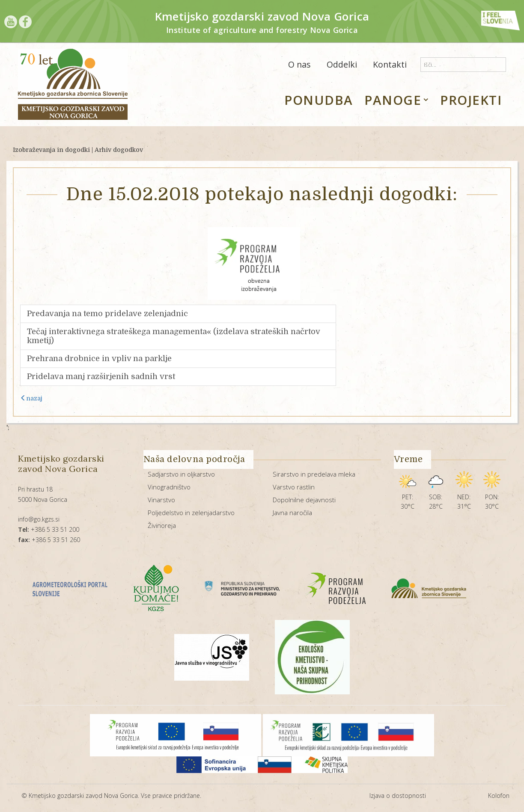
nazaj (31, 398)
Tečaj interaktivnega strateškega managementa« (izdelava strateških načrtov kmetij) (174, 336)
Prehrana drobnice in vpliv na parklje (99, 359)
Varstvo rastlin (294, 487)
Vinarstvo (161, 500)
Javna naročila (292, 513)
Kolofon (499, 796)
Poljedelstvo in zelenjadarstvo (191, 513)
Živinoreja (162, 525)
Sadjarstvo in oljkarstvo (181, 474)
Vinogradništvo (169, 487)
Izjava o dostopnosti (398, 796)
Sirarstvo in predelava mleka (314, 474)
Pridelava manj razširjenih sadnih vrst (101, 376)
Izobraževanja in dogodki (51, 150)
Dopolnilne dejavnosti (304, 500)
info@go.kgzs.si (39, 519)
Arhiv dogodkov (119, 150)
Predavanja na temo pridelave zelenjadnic (107, 314)
